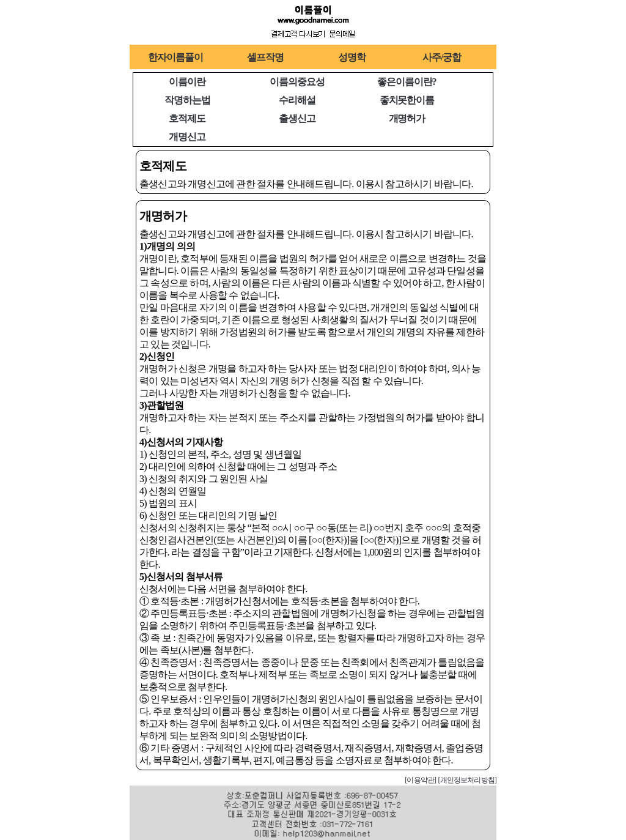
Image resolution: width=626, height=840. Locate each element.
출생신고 (297, 118)
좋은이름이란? (407, 82)
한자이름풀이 (175, 57)
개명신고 (187, 137)
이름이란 (187, 82)
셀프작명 (265, 57)
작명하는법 (187, 100)
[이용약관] (420, 780)
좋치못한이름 (407, 100)
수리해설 (297, 100)
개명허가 (407, 118)
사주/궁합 (442, 57)
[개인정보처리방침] (467, 780)
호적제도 (187, 118)
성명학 (352, 57)
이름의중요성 (297, 82)
